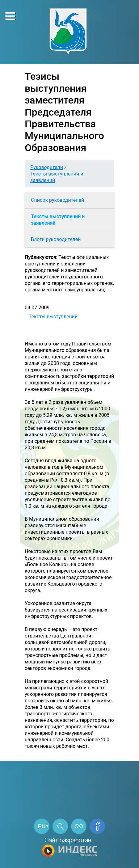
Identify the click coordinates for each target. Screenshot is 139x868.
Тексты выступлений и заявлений (58, 220)
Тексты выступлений (53, 317)
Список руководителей (57, 200)
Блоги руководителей (56, 239)
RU (42, 827)
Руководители (47, 167)
